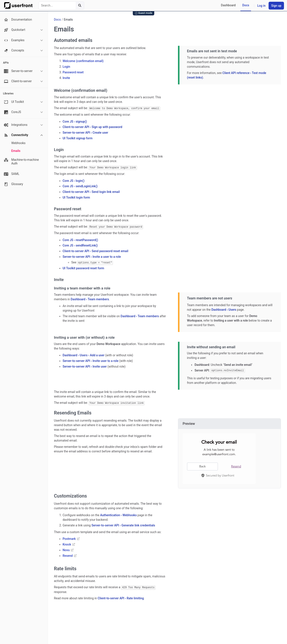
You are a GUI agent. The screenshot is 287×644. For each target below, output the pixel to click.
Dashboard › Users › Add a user (84, 355)
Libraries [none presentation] (8, 94)
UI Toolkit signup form (78, 138)
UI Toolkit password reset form (83, 267)
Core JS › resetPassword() (80, 239)
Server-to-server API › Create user (85, 132)
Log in (261, 6)
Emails (16, 151)
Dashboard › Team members (90, 298)
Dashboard (228, 5)
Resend (70, 555)
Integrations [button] (24, 125)
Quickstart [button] (24, 30)
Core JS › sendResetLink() (80, 245)
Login (66, 67)
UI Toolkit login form (76, 197)
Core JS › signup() (75, 121)
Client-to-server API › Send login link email (91, 192)
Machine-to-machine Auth (21, 162)
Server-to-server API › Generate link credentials (123, 524)
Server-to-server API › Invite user (85, 366)
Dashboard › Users (224, 309)
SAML (12, 174)
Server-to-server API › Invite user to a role (91, 360)
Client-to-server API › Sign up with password (92, 127)
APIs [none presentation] (6, 63)
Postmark (71, 538)
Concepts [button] (24, 51)
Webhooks (18, 143)
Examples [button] (24, 40)
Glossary (13, 184)
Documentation (18, 20)
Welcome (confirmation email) (83, 61)
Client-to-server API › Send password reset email (95, 251)
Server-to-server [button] (24, 71)
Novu (68, 549)
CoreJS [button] (24, 112)
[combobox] (61, 6)
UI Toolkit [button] (24, 102)
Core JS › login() (74, 180)
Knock (69, 543)
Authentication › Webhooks (118, 514)
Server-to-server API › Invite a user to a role (92, 256)
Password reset (73, 72)
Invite (66, 78)
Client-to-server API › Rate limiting (121, 597)
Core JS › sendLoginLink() (80, 186)
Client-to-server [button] (24, 81)
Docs (246, 5)
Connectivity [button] (24, 135)
